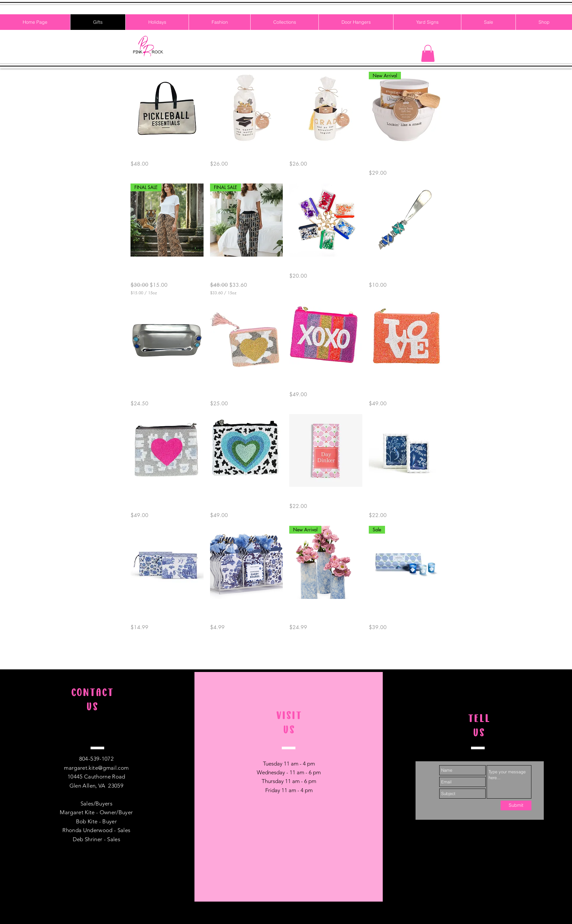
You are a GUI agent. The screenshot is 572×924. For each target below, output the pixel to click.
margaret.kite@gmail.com (96, 768)
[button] (428, 53)
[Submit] (516, 805)
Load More (286, 650)
